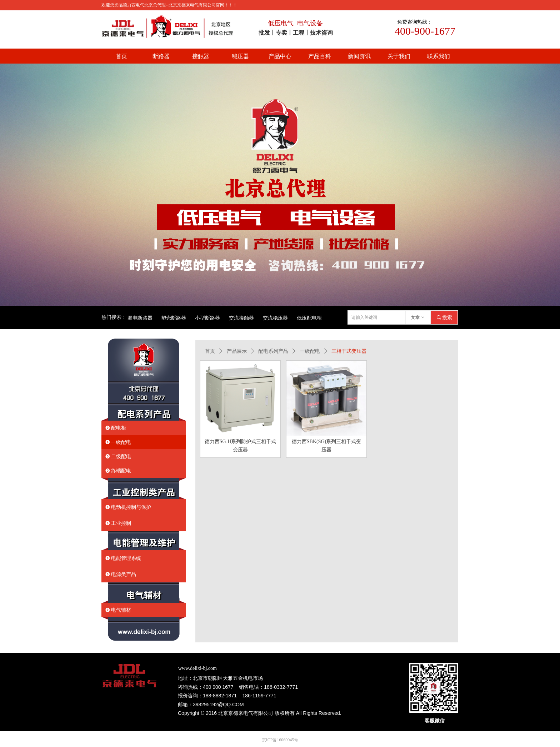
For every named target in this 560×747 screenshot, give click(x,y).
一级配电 (310, 351)
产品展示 (237, 351)
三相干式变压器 (349, 351)
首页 (210, 351)
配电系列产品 (273, 351)
